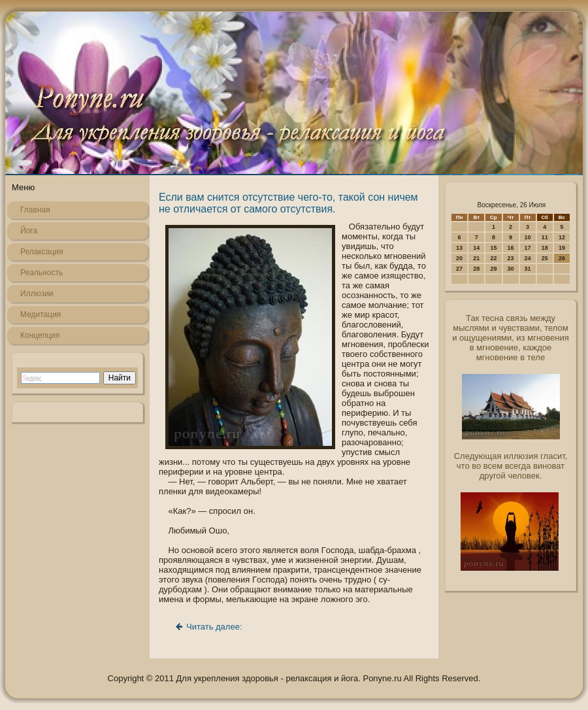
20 (459, 258)
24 (528, 258)
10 (528, 237)
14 (476, 248)
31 (528, 269)
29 (493, 269)
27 (459, 269)
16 (511, 248)
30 (511, 269)
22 (493, 258)
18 (545, 248)
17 (528, 248)
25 (545, 258)
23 (511, 258)
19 (562, 248)
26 (562, 258)
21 (476, 258)
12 (562, 237)
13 (459, 248)
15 (493, 248)
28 (476, 269)
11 (545, 237)
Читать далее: (214, 627)
